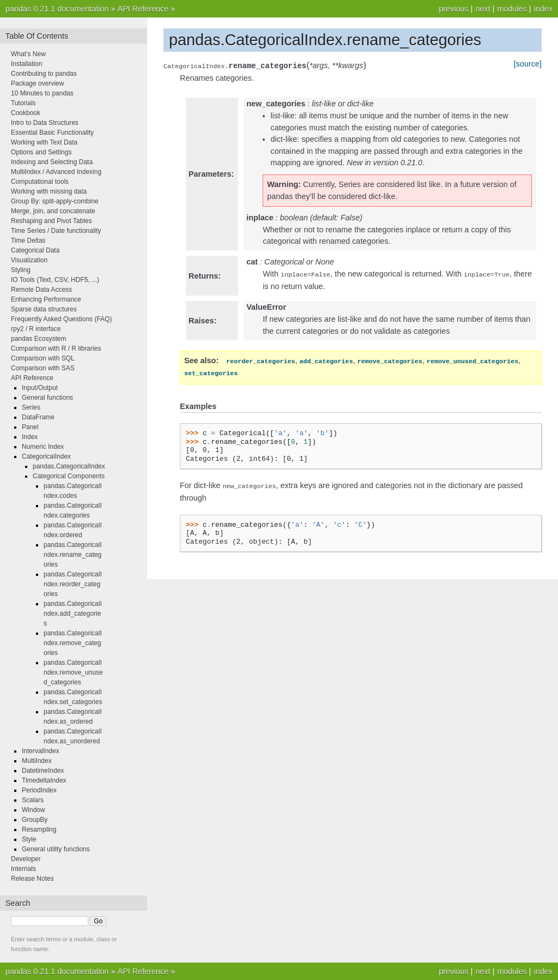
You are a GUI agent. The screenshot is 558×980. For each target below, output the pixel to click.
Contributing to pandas (44, 74)
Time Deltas (28, 241)
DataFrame (38, 417)
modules (512, 9)
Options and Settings (41, 152)
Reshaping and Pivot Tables (51, 221)
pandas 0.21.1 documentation (57, 9)
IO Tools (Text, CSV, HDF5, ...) (55, 280)
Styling (21, 270)
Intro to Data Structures (45, 123)
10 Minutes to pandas (42, 93)
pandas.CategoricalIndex (69, 466)
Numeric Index (43, 447)
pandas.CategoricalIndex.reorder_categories (73, 584)
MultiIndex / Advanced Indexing (56, 172)
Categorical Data (35, 250)
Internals (23, 869)
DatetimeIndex (43, 771)
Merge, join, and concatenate (53, 211)
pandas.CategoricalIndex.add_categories (73, 614)
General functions (47, 398)
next (483, 9)
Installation (26, 64)
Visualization (29, 260)
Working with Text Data (44, 142)
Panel (30, 427)
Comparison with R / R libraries (56, 348)
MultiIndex (37, 761)
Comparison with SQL (43, 358)
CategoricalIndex (46, 456)
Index (30, 437)
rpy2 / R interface (36, 329)
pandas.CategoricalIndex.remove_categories (73, 643)
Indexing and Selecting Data (52, 162)
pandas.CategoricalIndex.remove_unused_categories (73, 672)
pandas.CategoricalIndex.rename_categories (73, 555)
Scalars (33, 800)
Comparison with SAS (43, 368)
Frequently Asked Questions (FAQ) (61, 319)
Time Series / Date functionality (56, 231)
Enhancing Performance (46, 299)
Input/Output (40, 388)
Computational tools (40, 182)
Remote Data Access (41, 290)
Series (31, 407)
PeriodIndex (39, 790)
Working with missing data (49, 191)
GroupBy (35, 820)
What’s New (28, 54)
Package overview (37, 83)
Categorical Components (69, 476)
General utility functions (56, 849)
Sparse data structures (44, 309)
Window (34, 810)
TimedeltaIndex (44, 780)
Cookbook (26, 113)
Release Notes (32, 879)
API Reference (143, 9)
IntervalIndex (41, 751)
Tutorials (23, 103)
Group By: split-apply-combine (55, 201)
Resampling (39, 829)
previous (453, 9)
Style (29, 839)
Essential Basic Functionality (52, 133)
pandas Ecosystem (38, 339)
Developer (26, 859)
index (543, 9)
